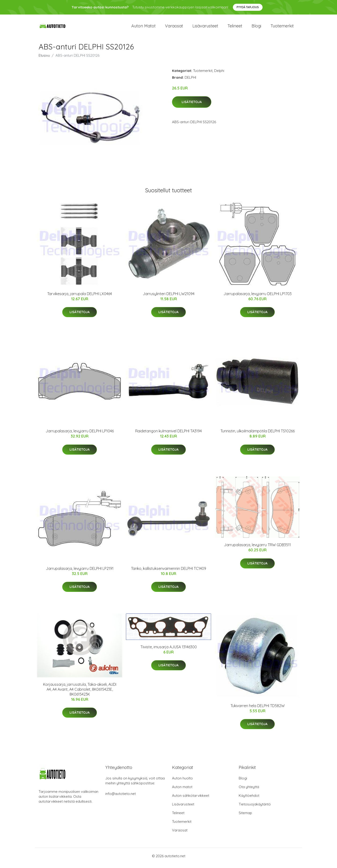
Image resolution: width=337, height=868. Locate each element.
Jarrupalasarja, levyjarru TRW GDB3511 (257, 549)
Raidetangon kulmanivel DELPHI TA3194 (168, 435)
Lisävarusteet (205, 28)
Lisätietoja (192, 106)
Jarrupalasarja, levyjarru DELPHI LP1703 (258, 298)
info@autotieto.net (121, 798)
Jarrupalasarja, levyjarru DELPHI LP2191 (80, 572)
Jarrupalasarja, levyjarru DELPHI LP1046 (80, 435)
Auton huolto (182, 782)
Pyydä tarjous (248, 7)
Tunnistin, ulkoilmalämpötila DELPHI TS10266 (258, 435)
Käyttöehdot (249, 799)
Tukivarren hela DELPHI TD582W (258, 710)
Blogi (256, 28)
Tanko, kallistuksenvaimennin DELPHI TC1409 (169, 572)
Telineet (235, 28)
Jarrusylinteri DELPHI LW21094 (169, 298)
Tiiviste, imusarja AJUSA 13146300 (169, 651)
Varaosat (174, 28)
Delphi (219, 75)
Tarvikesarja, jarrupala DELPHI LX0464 (80, 298)
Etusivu (44, 59)
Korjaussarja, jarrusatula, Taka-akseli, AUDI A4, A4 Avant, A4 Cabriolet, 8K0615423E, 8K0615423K (80, 693)
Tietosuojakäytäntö (255, 808)
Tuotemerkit (282, 28)
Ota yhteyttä (249, 791)
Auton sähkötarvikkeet (191, 799)
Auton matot (143, 28)
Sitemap (245, 817)
